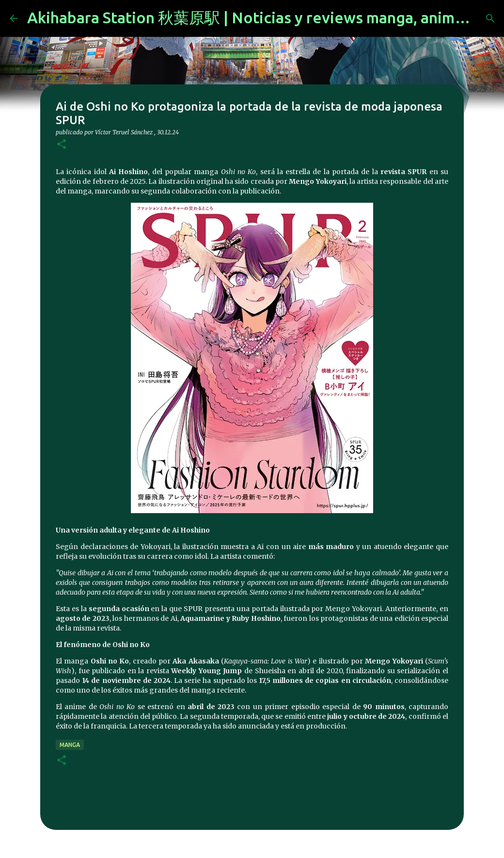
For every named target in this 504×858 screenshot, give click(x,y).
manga (70, 745)
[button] (62, 145)
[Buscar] (490, 18)
